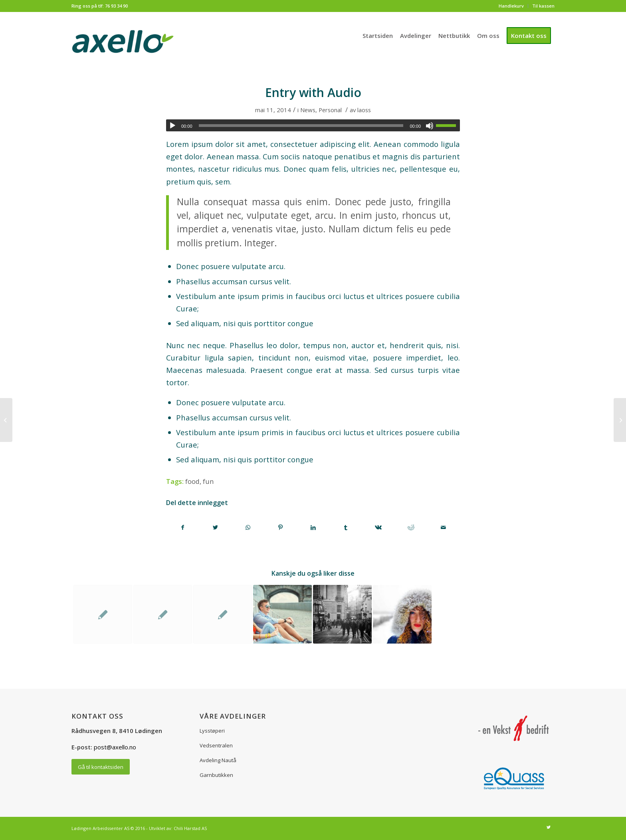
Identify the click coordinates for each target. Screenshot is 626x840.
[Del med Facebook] (183, 527)
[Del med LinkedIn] (313, 527)
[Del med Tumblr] (346, 527)
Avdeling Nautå (218, 760)
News (308, 110)
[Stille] (430, 126)
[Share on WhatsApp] (248, 527)
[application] (313, 125)
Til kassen (543, 6)
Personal (330, 110)
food (192, 481)
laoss (364, 110)
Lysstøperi (212, 731)
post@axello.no (115, 747)
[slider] (301, 126)
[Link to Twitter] (549, 827)
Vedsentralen (216, 745)
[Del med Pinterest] (281, 527)
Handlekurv (511, 6)
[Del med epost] (443, 527)
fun (208, 481)
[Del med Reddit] (411, 527)
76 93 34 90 (116, 6)
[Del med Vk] (378, 527)
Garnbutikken (216, 775)
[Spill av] (172, 126)
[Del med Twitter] (216, 527)
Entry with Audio (313, 92)
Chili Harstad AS (190, 828)
